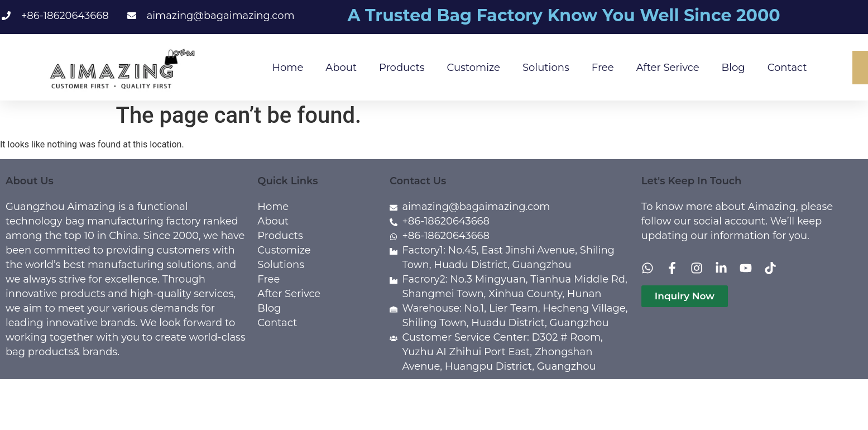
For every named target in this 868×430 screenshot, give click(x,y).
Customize (474, 68)
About (341, 68)
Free (603, 68)
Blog (733, 68)
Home (287, 68)
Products (402, 68)
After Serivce (668, 68)
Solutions (546, 68)
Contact (787, 68)
